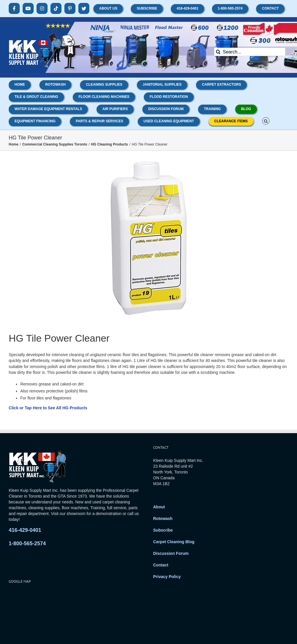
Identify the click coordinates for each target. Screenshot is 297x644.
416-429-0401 (25, 530)
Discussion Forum (171, 553)
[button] (266, 121)
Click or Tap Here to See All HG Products (48, 408)
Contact (161, 565)
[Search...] (250, 52)
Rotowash (163, 519)
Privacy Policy (167, 577)
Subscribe (163, 530)
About (159, 507)
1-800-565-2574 (27, 543)
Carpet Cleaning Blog (174, 542)
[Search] (218, 52)
